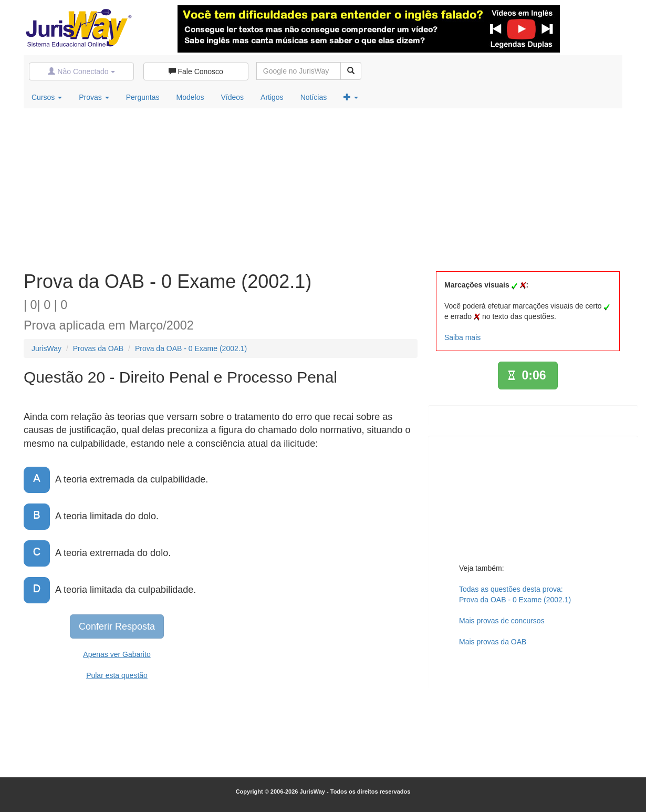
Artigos (272, 97)
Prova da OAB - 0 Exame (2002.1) (191, 348)
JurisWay (46, 348)
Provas (94, 97)
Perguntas (143, 97)
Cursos (47, 97)
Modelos (190, 97)
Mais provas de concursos (502, 621)
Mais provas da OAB (493, 642)
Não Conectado (81, 71)
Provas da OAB (98, 348)
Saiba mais (462, 337)
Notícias (314, 97)
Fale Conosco (196, 71)
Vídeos (232, 97)
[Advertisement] (323, 187)
